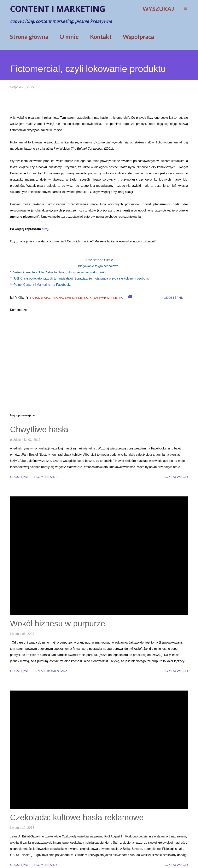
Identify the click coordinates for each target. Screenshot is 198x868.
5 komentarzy (46, 865)
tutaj (45, 229)
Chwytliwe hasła (39, 429)
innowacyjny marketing (70, 298)
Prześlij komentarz (50, 671)
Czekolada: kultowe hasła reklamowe (77, 817)
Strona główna (29, 37)
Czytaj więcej (176, 477)
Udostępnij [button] (174, 297)
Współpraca (138, 37)
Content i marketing (58, 9)
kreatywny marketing (107, 298)
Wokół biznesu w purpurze (58, 624)
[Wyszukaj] (158, 9)
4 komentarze (45, 477)
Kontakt (101, 37)
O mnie (69, 37)
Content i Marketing (37, 285)
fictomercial (40, 298)
